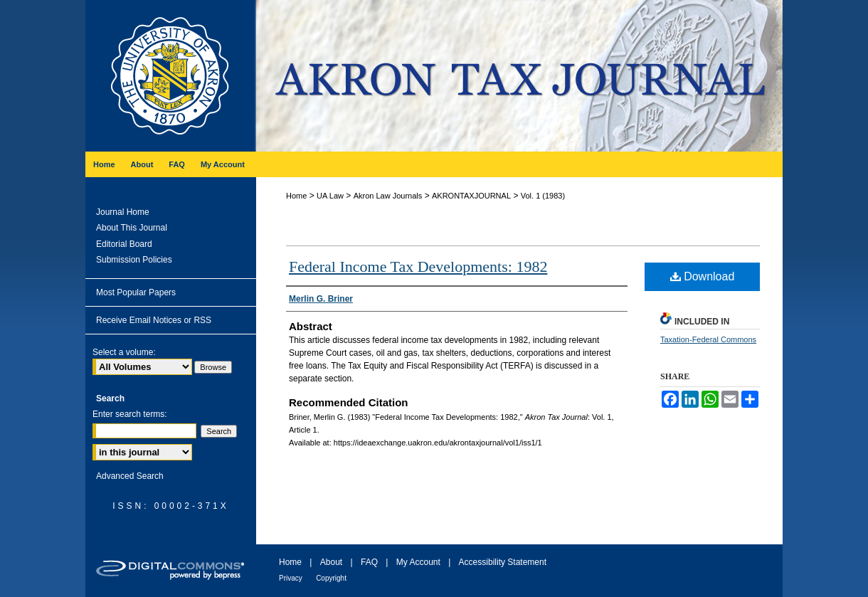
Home (296, 196)
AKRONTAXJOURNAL (471, 196)
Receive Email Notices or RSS (154, 320)
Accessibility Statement (503, 562)
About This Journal (132, 228)
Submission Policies (134, 260)
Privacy (291, 578)
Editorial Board (124, 244)
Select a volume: (124, 352)
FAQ (369, 562)
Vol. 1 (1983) (543, 196)
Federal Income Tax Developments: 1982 (418, 266)
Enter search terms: (130, 414)
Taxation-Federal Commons (708, 339)
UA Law (330, 196)
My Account (418, 562)
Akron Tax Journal (519, 76)
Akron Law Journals (388, 196)
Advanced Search (130, 476)
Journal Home (123, 212)
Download (703, 276)
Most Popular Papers (136, 292)
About (331, 562)
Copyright (331, 578)
